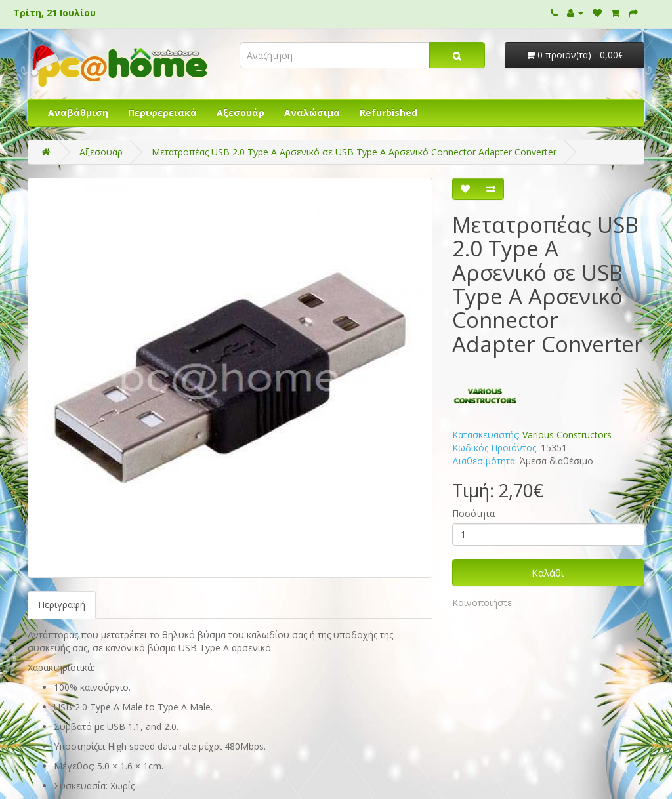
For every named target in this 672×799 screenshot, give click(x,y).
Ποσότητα (473, 513)
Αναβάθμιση (78, 113)
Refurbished (388, 113)
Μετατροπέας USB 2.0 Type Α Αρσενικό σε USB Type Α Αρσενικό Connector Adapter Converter (354, 152)
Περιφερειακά (162, 113)
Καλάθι (548, 573)
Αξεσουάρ (241, 113)
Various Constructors (567, 435)
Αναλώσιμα (312, 113)
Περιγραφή (62, 604)
